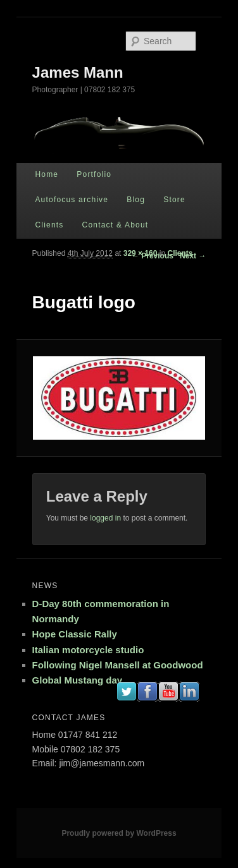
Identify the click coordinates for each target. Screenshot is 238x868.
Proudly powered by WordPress (119, 833)
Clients (49, 225)
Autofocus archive (72, 200)
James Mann (78, 72)
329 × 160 (141, 253)
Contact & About (116, 225)
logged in (105, 518)
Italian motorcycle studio (88, 650)
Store (174, 200)
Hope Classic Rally (75, 634)
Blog (136, 200)
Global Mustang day (78, 680)
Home (47, 174)
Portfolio (94, 174)
